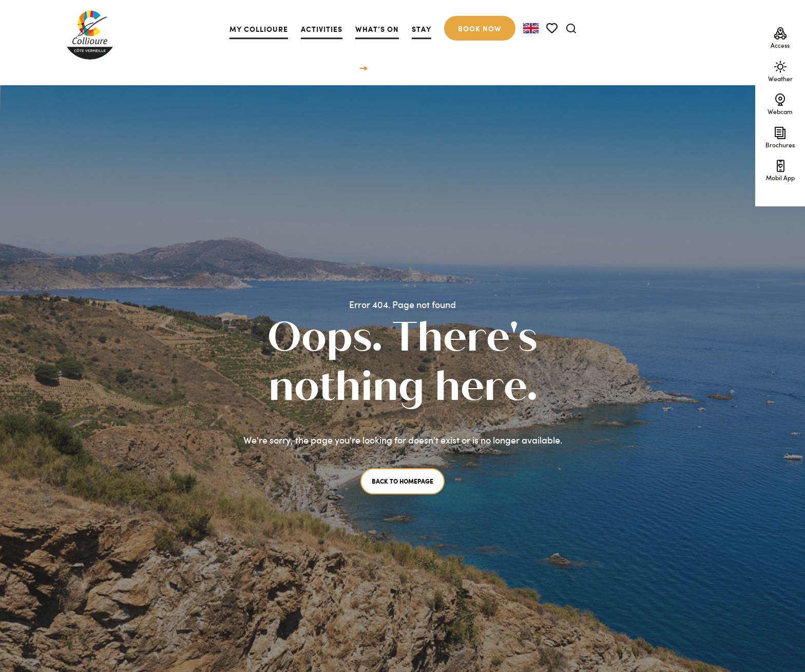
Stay (421, 29)
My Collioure (259, 29)
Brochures (780, 136)
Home (349, 68)
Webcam (780, 103)
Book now (480, 28)
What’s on (377, 29)
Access (780, 37)
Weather (780, 70)
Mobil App (780, 169)
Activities (322, 29)
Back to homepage (402, 481)
